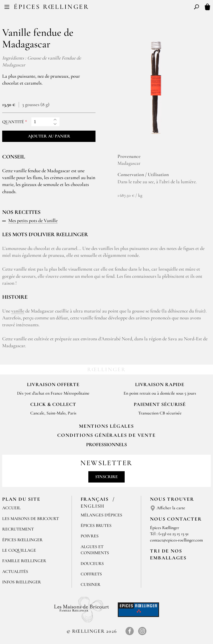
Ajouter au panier (49, 136)
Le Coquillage (19, 550)
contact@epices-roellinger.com (176, 540)
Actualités (15, 572)
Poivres (90, 536)
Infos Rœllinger (22, 582)
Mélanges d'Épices (101, 515)
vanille (18, 311)
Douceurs (92, 564)
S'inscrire (106, 477)
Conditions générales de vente (106, 435)
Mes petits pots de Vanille (33, 220)
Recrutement (18, 529)
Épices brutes (96, 526)
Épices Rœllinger (51, 7)
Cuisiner (91, 584)
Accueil (11, 508)
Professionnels (106, 444)
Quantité (13, 122)
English (93, 506)
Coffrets (91, 574)
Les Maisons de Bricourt (31, 519)
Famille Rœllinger (24, 561)
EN (112, 8)
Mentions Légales (106, 426)
